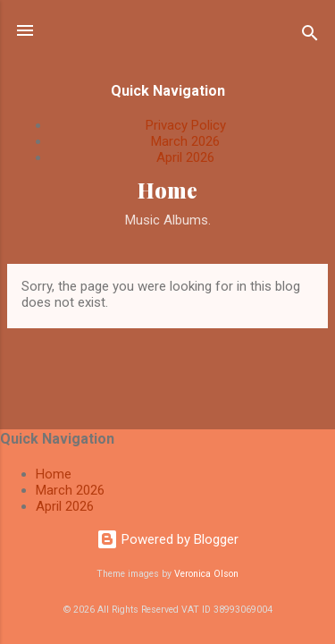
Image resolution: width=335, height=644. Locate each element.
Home (167, 190)
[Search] (310, 36)
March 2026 (185, 141)
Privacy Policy (186, 125)
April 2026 (185, 157)
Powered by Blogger (167, 539)
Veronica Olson (206, 574)
